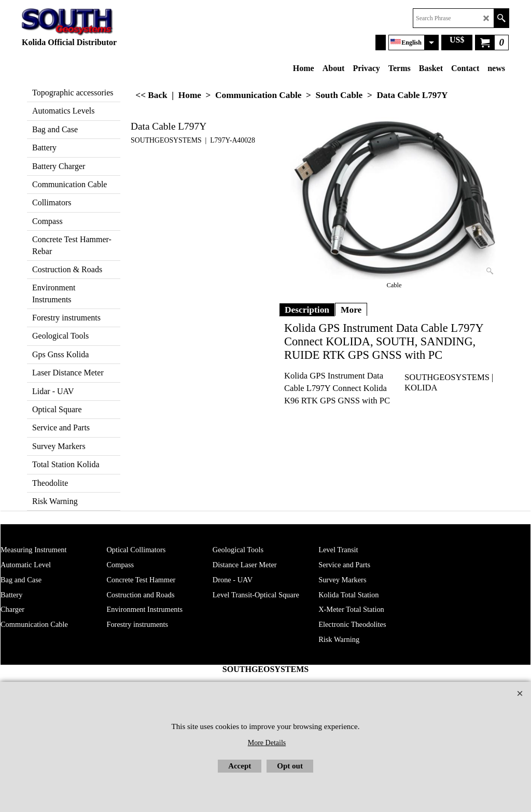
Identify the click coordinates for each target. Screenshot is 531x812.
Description (307, 310)
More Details (267, 743)
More (351, 310)
